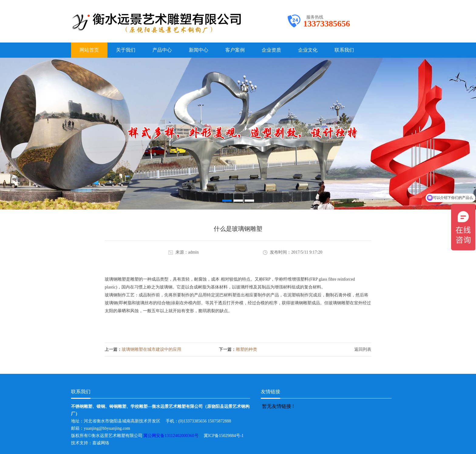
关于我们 (126, 50)
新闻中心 (199, 50)
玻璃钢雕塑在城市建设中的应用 (151, 349)
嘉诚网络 (101, 443)
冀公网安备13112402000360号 (173, 436)
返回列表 (363, 349)
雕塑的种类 (246, 349)
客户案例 (235, 50)
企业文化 (308, 50)
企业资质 (271, 50)
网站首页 (89, 50)
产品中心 (162, 50)
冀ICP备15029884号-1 (226, 436)
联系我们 (344, 50)
